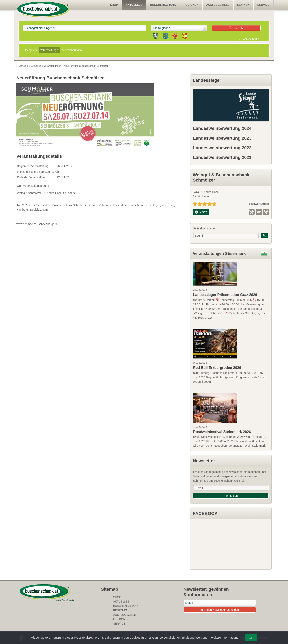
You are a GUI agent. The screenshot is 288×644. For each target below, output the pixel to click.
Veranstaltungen (50, 50)
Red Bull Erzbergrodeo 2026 (217, 368)
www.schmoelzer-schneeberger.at (37, 224)
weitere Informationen (226, 637)
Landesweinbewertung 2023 (222, 138)
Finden (236, 28)
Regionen (191, 5)
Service (263, 5)
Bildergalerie (30, 50)
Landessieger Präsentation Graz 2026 (225, 295)
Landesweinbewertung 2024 (222, 128)
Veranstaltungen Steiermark (219, 253)
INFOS (201, 212)
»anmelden (231, 496)
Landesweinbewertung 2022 (222, 148)
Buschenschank (163, 5)
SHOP (114, 5)
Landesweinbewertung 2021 (222, 157)
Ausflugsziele (218, 5)
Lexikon (243, 5)
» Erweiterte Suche (249, 39)
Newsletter (204, 461)
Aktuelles (134, 5)
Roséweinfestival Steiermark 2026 (222, 432)
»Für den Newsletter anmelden (220, 610)
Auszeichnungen (72, 50)
